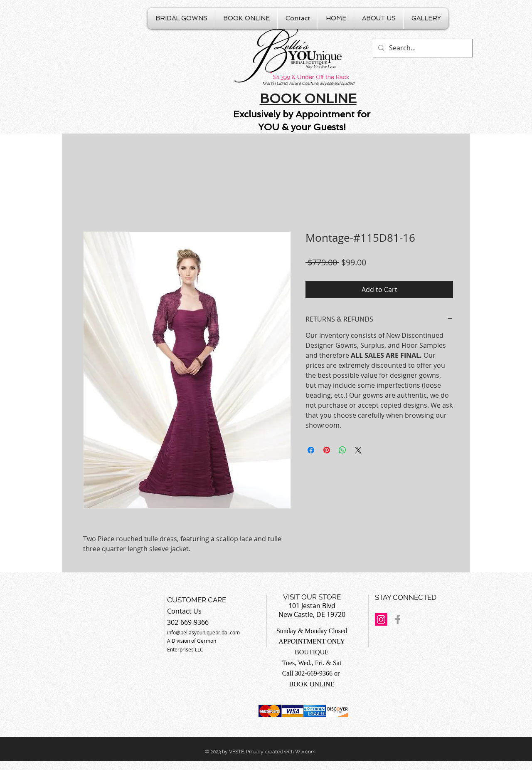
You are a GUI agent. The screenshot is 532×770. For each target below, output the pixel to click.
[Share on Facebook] (311, 450)
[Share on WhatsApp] (342, 450)
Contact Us (184, 611)
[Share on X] (358, 450)
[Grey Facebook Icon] (398, 619)
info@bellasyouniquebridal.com (203, 632)
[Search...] (422, 48)
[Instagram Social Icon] (381, 619)
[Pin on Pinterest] (327, 450)
